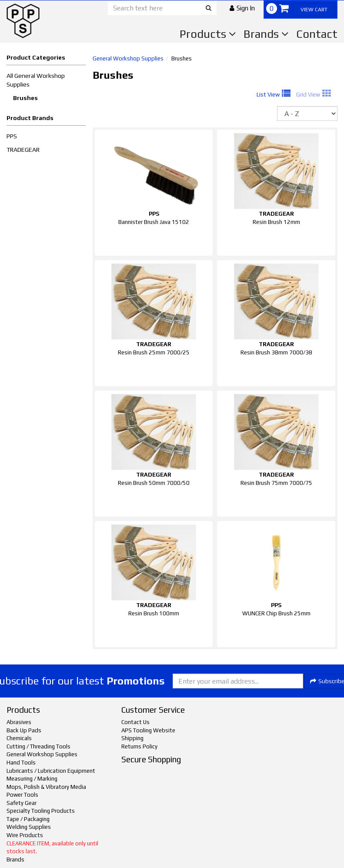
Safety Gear (22, 803)
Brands (266, 34)
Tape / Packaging (28, 819)
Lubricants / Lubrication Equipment (51, 771)
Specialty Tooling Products (41, 811)
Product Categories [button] (36, 57)
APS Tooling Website (148, 730)
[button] (242, 8)
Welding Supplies (29, 827)
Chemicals (19, 738)
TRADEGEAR (23, 150)
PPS (12, 136)
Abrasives (19, 722)
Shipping (132, 738)
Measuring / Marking (32, 779)
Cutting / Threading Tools (38, 746)
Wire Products (25, 835)
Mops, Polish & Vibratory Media (46, 787)
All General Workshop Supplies (36, 80)
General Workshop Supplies (128, 58)
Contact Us (135, 722)
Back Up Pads (24, 730)
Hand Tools (21, 763)
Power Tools (22, 795)
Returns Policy (139, 746)
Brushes (25, 98)
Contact (317, 34)
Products (208, 34)
